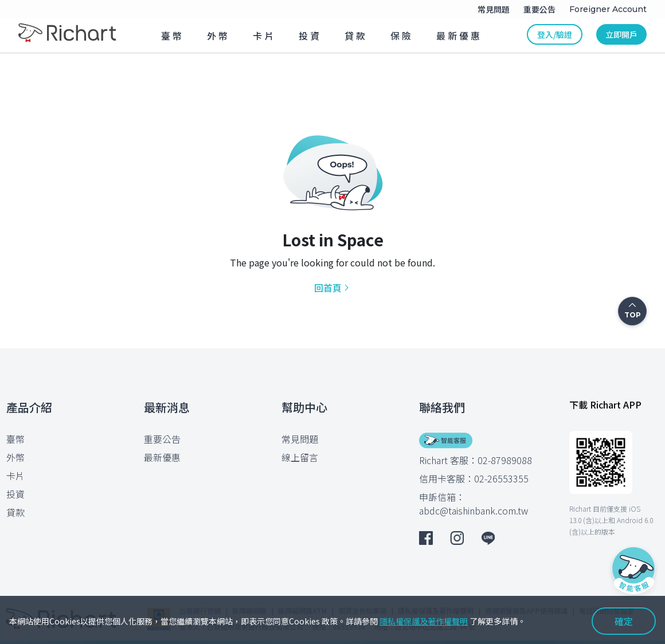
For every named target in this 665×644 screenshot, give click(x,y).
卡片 (15, 476)
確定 (624, 621)
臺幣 (15, 439)
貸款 (15, 512)
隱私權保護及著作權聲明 (424, 621)
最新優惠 (162, 457)
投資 (15, 494)
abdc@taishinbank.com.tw (474, 511)
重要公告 (162, 439)
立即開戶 (621, 34)
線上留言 (300, 457)
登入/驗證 (555, 34)
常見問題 (300, 439)
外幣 (15, 457)
